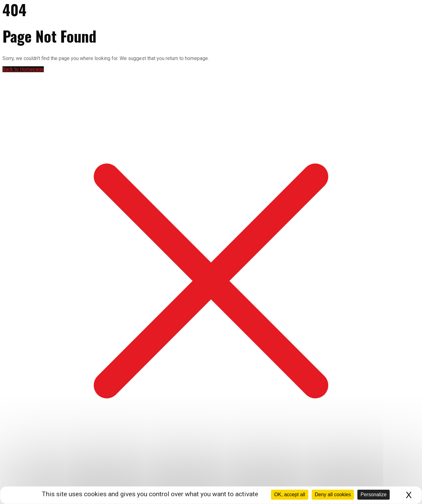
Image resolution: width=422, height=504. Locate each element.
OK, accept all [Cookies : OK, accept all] (290, 495)
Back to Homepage (23, 69)
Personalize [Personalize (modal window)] (374, 495)
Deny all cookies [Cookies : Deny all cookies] (333, 495)
